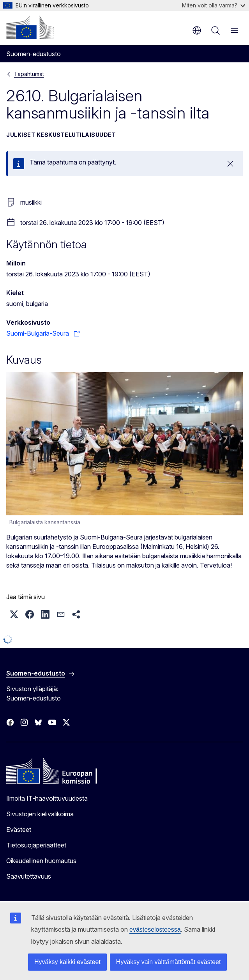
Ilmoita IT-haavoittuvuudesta (47, 798)
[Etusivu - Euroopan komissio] (30, 27)
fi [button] (197, 30)
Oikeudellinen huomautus (41, 861)
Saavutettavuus (29, 876)
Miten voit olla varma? (214, 5)
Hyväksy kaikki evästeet (67, 962)
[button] (14, 614)
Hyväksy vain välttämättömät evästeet (169, 962)
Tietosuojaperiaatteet (36, 845)
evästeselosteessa (155, 930)
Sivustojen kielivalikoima (40, 814)
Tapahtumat (29, 74)
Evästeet (19, 830)
